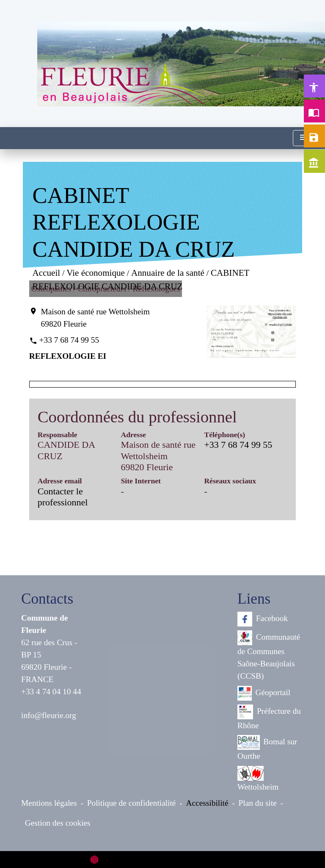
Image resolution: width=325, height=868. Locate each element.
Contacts (47, 599)
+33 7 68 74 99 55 (69, 340)
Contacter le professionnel (63, 497)
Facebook (263, 619)
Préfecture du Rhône (269, 717)
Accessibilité (207, 803)
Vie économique (96, 273)
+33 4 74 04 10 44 (51, 692)
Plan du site (258, 803)
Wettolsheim (258, 779)
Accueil (46, 273)
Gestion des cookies (58, 823)
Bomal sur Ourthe (267, 748)
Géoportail (264, 693)
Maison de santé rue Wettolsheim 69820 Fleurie (95, 318)
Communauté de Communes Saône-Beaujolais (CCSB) (269, 655)
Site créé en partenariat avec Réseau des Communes (163, 859)
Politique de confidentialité (132, 803)
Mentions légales (49, 803)
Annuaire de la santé (168, 273)
